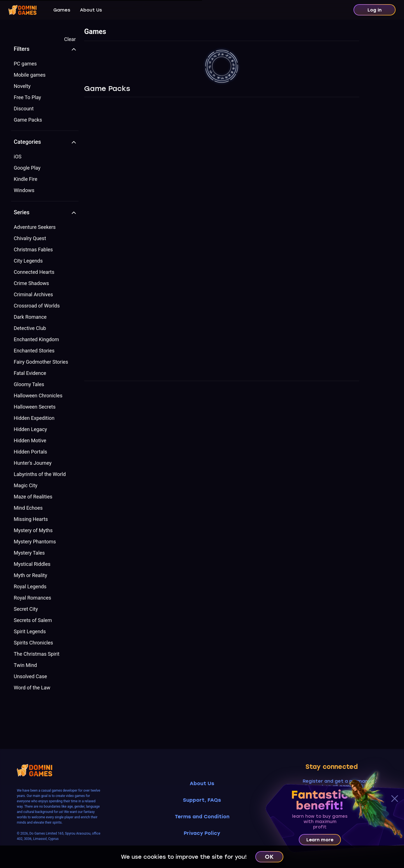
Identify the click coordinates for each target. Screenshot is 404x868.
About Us (91, 10)
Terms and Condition (202, 817)
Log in (375, 10)
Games (62, 10)
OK (269, 857)
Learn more (320, 840)
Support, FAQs (202, 800)
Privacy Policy (202, 833)
